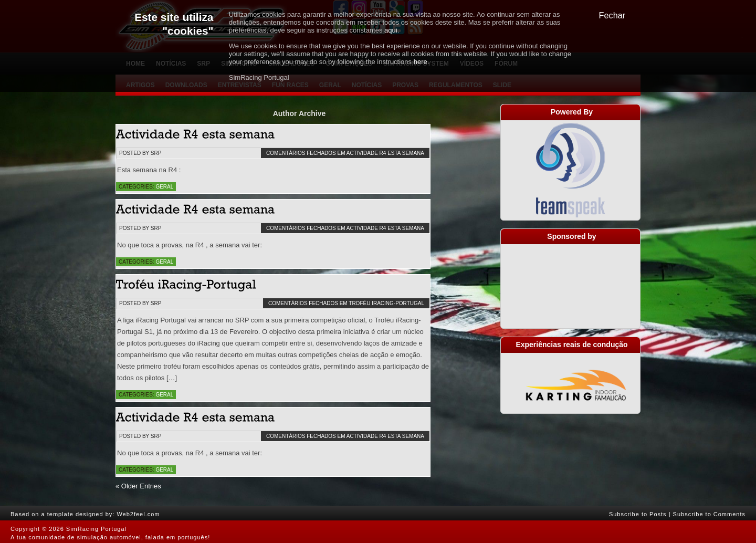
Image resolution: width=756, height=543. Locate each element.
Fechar (612, 15)
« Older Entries (138, 486)
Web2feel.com (138, 514)
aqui (391, 30)
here (421, 62)
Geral (164, 187)
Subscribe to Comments (709, 514)
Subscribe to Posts (638, 514)
